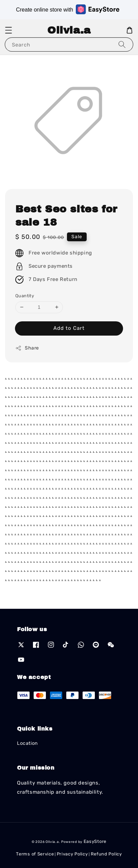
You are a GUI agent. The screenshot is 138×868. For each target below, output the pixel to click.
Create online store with (68, 9)
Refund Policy (106, 854)
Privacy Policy (72, 854)
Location (27, 743)
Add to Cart (69, 328)
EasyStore (95, 841)
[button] (8, 30)
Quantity (25, 296)
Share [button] (27, 348)
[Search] (122, 44)
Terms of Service (35, 854)
